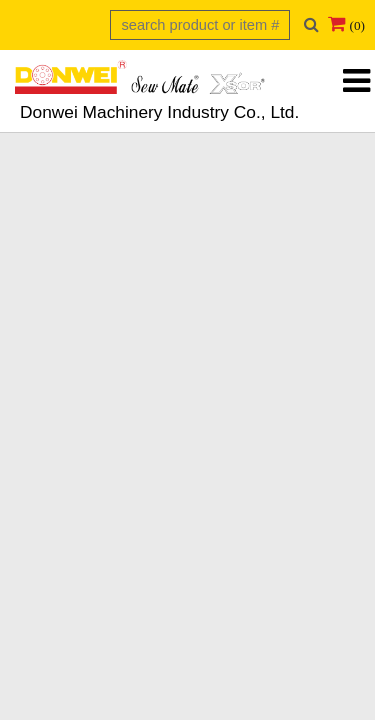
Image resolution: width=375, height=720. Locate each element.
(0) (357, 25)
